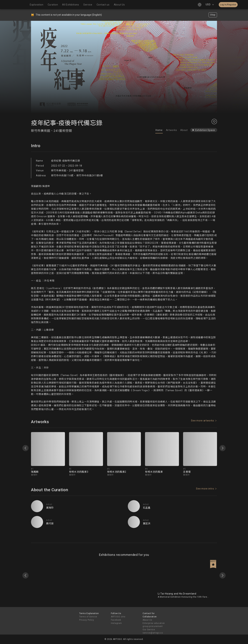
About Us (147, 620)
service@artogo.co (153, 633)
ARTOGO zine (118, 617)
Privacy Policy (87, 620)
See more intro (205, 489)
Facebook (116, 620)
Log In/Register (228, 5)
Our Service (149, 630)
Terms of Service (88, 617)
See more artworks (202, 421)
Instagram (116, 623)
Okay (213, 15)
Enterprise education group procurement (154, 625)
